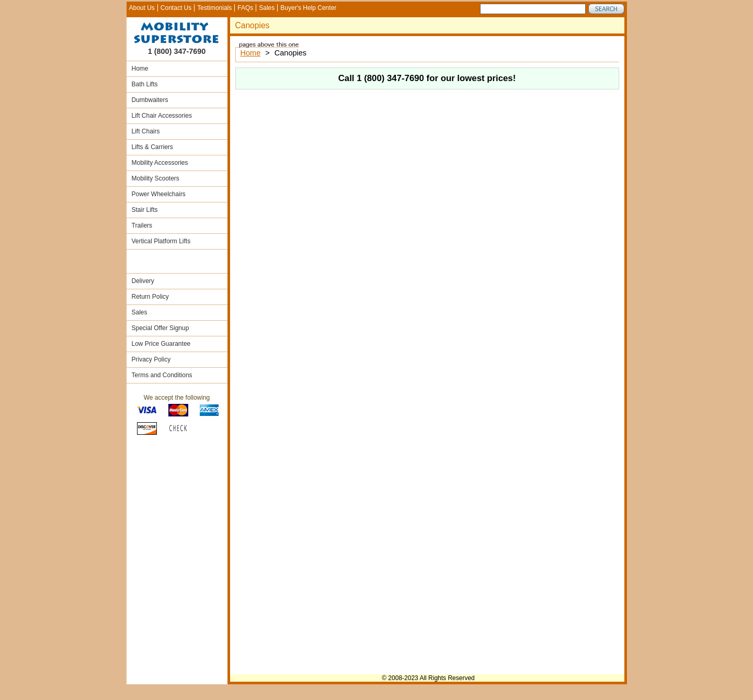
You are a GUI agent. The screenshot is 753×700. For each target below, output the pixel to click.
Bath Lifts (145, 84)
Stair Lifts (145, 210)
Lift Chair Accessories (162, 116)
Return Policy (150, 297)
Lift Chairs (146, 131)
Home (140, 69)
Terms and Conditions (162, 375)
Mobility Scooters (156, 178)
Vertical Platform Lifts (161, 241)
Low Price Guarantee (161, 344)
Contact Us (176, 8)
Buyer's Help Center (308, 8)
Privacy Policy (151, 359)
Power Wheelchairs (159, 194)
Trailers (142, 225)
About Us (142, 8)
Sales (267, 8)
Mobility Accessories (160, 163)
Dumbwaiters (150, 100)
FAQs (245, 8)
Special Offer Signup (161, 328)
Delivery (143, 281)
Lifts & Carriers (152, 147)
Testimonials (214, 8)
